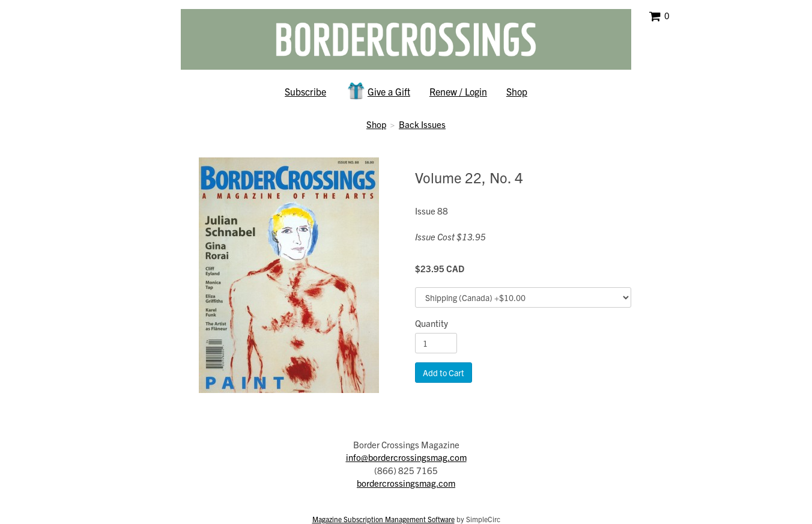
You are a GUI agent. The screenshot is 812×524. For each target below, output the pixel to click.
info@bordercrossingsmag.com (406, 457)
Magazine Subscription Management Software (383, 519)
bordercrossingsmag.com (406, 483)
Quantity (432, 323)
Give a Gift (378, 91)
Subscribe (305, 91)
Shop (517, 91)
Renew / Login (458, 91)
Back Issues (422, 124)
